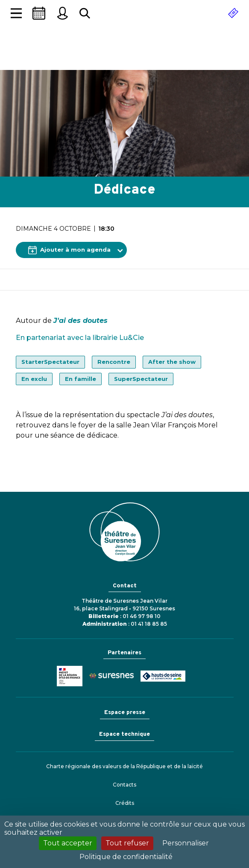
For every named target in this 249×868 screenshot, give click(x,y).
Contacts (124, 785)
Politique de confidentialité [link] (126, 857)
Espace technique (124, 734)
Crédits (125, 803)
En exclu (34, 379)
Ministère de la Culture (70, 676)
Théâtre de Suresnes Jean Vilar (125, 53)
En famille (81, 379)
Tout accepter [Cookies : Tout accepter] (68, 843)
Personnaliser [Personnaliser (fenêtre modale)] (186, 843)
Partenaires (124, 653)
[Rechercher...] (85, 13)
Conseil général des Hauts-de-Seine (163, 676)
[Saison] (39, 13)
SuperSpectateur (141, 379)
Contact (125, 586)
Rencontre (114, 362)
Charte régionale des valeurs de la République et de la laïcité (124, 766)
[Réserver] (233, 13)
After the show (172, 362)
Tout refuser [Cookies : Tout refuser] (127, 843)
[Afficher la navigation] (16, 13)
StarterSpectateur (50, 362)
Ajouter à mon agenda (69, 250)
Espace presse (125, 713)
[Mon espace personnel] (62, 13)
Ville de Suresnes (111, 676)
